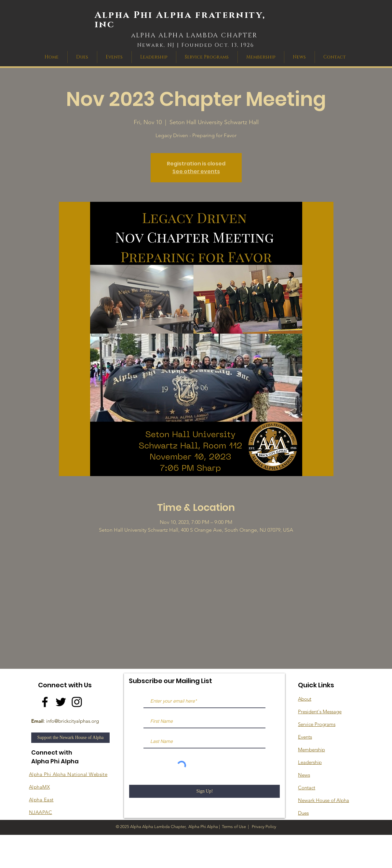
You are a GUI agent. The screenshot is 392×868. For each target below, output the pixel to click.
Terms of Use (234, 827)
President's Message (320, 712)
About (305, 699)
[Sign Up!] (204, 791)
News (304, 775)
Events (305, 737)
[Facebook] (45, 702)
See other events (196, 171)
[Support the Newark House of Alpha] (70, 738)
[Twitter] (61, 702)
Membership (311, 750)
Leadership (310, 762)
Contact (307, 788)
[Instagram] (77, 702)
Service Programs (317, 724)
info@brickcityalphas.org (73, 721)
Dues (303, 813)
